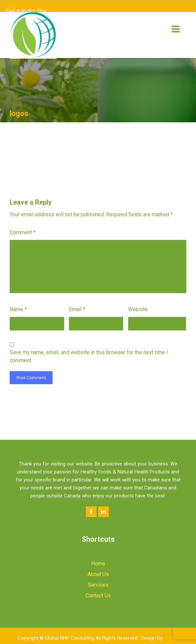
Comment (23, 227)
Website (138, 304)
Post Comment (31, 373)
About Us (98, 569)
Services (98, 580)
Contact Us (98, 591)
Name (18, 304)
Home (98, 559)
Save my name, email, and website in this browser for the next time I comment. (89, 351)
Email (77, 304)
